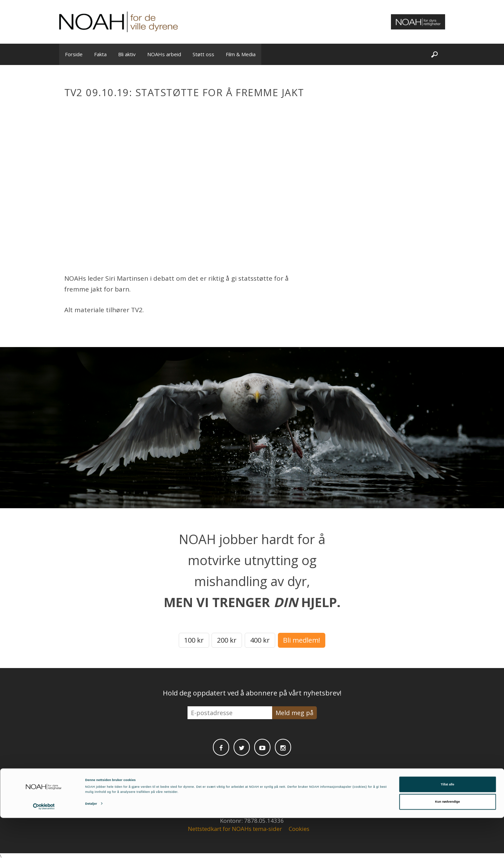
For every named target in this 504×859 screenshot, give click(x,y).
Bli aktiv (127, 54)
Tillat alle (447, 825)
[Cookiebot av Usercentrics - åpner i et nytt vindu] (44, 848)
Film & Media (241, 54)
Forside (74, 54)
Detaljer (91, 845)
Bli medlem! (302, 640)
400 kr (260, 640)
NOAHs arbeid (164, 54)
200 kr (227, 640)
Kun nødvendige (447, 843)
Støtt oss (203, 54)
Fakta (100, 54)
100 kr (194, 640)
